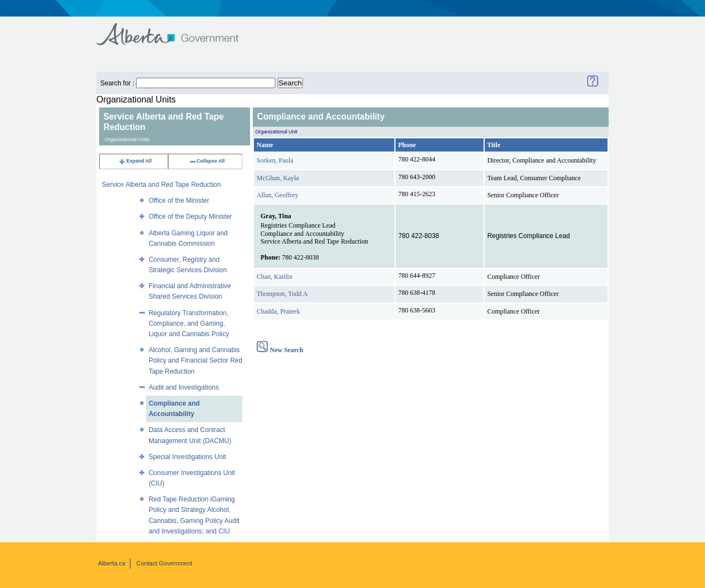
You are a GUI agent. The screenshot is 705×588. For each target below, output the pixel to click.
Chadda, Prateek (278, 311)
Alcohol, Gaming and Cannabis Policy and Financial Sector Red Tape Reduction (196, 360)
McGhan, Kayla (278, 178)
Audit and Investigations (184, 387)
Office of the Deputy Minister (190, 217)
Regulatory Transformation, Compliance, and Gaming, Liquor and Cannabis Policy (189, 323)
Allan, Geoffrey (278, 195)
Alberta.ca (112, 563)
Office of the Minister (179, 201)
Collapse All (207, 161)
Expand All (135, 161)
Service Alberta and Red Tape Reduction (161, 185)
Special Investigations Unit (188, 457)
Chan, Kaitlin (275, 277)
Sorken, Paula (275, 160)
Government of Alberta (177, 29)
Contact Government (165, 563)
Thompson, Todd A (282, 294)
